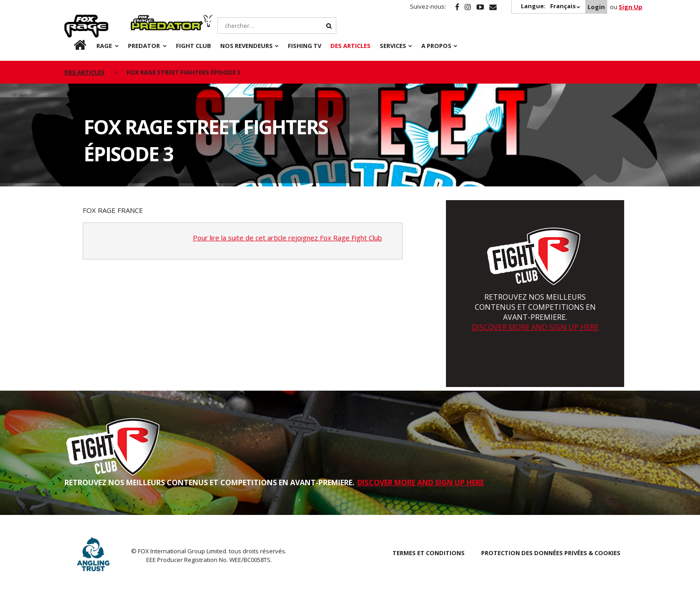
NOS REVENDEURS (247, 46)
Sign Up (631, 7)
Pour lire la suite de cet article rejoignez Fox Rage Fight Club (287, 238)
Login (596, 7)
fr (72, 46)
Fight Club (194, 46)
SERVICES (393, 46)
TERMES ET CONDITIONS (429, 553)
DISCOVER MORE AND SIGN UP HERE (535, 327)
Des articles (350, 46)
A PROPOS (436, 46)
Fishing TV (305, 46)
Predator (146, 20)
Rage (73, 20)
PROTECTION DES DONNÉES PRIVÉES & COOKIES (551, 553)
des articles (85, 72)
